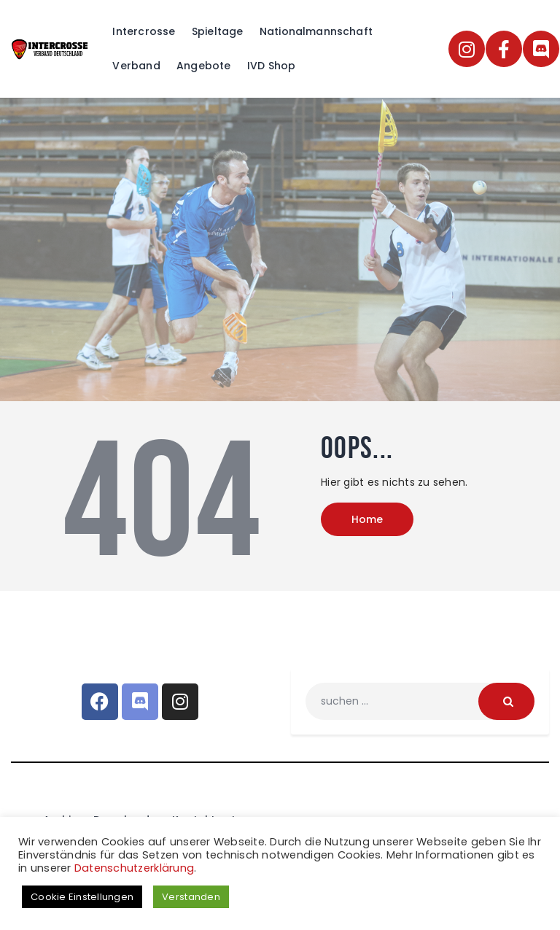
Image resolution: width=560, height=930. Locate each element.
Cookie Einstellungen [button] (82, 897)
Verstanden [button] (191, 897)
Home (367, 519)
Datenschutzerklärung (134, 868)
